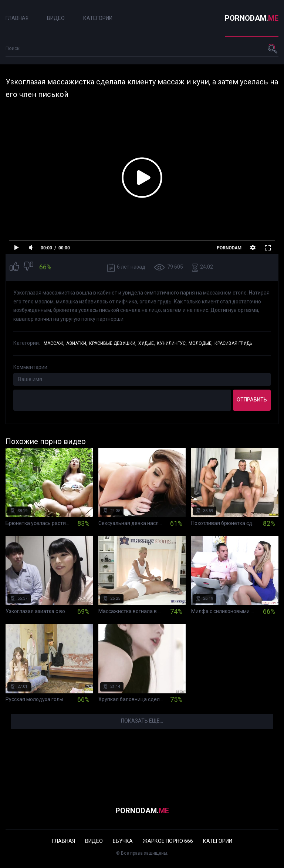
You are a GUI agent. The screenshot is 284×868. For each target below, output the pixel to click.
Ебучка (123, 841)
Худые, (147, 343)
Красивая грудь (233, 343)
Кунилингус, (172, 343)
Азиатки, (77, 343)
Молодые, (201, 343)
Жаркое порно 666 (168, 841)
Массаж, (54, 343)
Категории (98, 18)
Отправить (252, 400)
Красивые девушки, (113, 343)
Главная (17, 18)
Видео (56, 18)
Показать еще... (142, 721)
